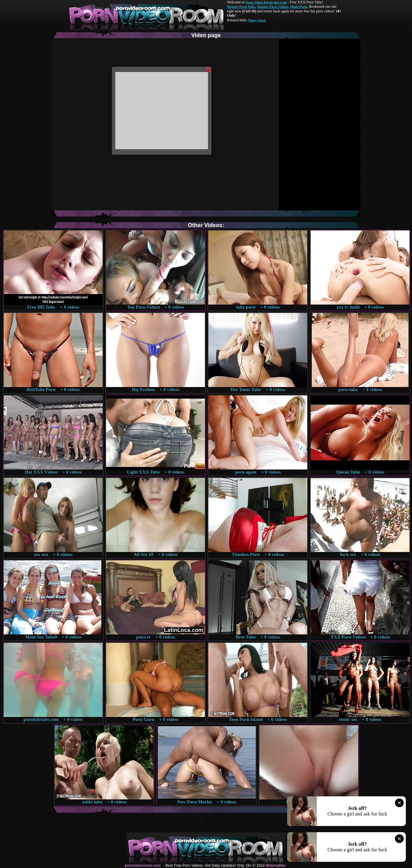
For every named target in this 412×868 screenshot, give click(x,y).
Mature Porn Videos (273, 6)
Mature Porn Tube (241, 6)
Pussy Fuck (257, 20)
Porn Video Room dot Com (266, 2)
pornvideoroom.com (143, 866)
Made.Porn (298, 6)
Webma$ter (276, 866)
